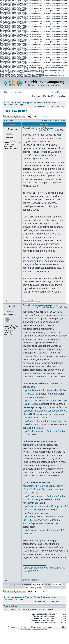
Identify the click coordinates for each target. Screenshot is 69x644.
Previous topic (48, 120)
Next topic (61, 120)
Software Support (24, 103)
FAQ (50, 92)
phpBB (29, 630)
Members (61, 92)
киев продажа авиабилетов (47, 305)
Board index (9, 103)
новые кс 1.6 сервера (15, 111)
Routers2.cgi (40, 103)
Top (5, 301)
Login (7, 92)
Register (17, 92)
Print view (9, 120)
